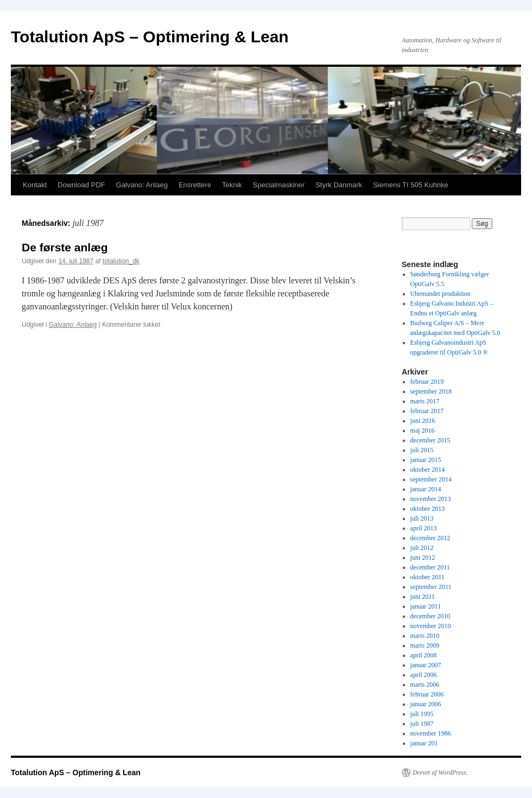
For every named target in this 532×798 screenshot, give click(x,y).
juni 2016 (423, 421)
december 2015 (430, 440)
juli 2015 (422, 450)
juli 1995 (422, 714)
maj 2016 (423, 430)
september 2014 (431, 479)
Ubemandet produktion (441, 294)
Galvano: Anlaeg (142, 185)
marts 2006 (425, 685)
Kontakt (35, 185)
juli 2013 (422, 518)
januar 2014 (426, 489)
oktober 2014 (428, 470)
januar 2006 (426, 704)
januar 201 (424, 743)
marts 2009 (425, 645)
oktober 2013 (428, 509)
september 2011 (431, 587)
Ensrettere (195, 185)
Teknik (232, 185)
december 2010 (430, 616)
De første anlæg (65, 247)
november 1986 (431, 733)
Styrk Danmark (339, 185)
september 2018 (431, 391)
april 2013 (424, 528)
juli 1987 (422, 724)
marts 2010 (425, 636)
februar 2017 (427, 411)
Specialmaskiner (279, 185)
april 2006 (424, 675)
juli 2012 (422, 548)
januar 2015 (426, 460)
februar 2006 (427, 694)
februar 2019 (427, 382)
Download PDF (81, 185)
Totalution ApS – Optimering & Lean (150, 37)
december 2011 (430, 567)
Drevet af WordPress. (440, 772)
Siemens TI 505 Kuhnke (411, 185)
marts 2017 (425, 401)
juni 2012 (423, 558)
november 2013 (431, 499)
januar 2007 (426, 665)
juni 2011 (423, 597)
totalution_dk (121, 261)
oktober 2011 (427, 577)
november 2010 (431, 626)
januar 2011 (426, 606)
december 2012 (430, 538)
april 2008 (424, 655)
